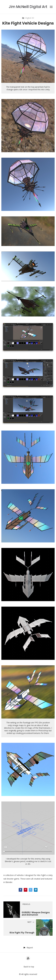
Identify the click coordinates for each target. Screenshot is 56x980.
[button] (28, 948)
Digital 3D (28, 18)
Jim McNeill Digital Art (28, 7)
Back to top (29, 967)
